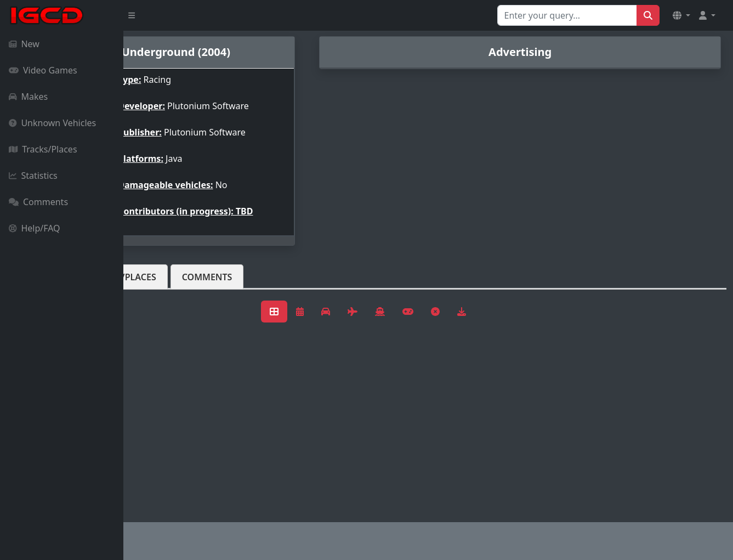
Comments (38, 202)
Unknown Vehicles (52, 123)
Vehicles (163, 277)
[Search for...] (567, 15)
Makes (28, 97)
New (24, 44)
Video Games (43, 70)
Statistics (33, 176)
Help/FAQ (35, 228)
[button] (681, 15)
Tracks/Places (43, 149)
